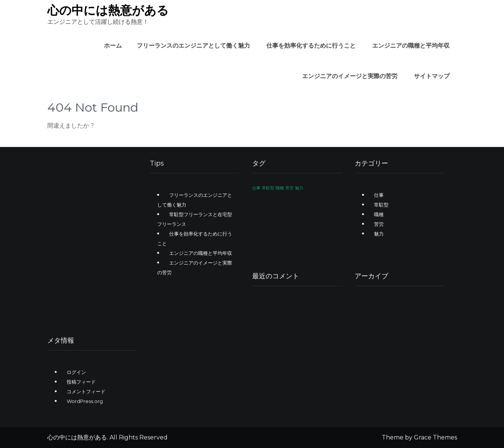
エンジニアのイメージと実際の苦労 (350, 76)
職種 (379, 214)
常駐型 (381, 205)
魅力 (379, 234)
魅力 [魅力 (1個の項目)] (299, 188)
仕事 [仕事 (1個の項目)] (256, 188)
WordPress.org (85, 401)
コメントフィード (86, 391)
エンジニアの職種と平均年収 (411, 46)
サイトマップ (432, 76)
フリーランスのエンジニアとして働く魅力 (193, 46)
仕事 (379, 195)
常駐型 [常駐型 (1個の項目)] (268, 188)
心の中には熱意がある (108, 10)
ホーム (113, 46)
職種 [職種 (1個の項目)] (280, 188)
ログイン (76, 372)
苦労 (379, 224)
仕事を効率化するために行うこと (311, 46)
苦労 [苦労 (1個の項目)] (289, 188)
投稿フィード (81, 382)
